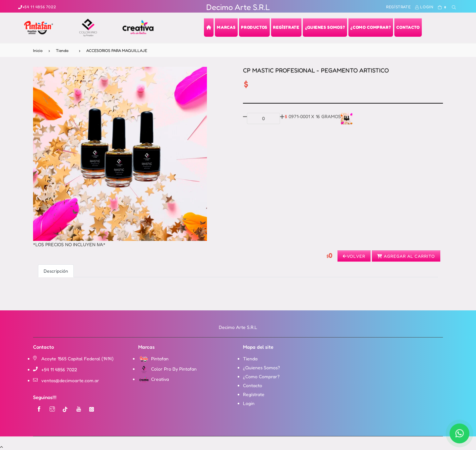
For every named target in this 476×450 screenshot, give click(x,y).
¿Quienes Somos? (261, 367)
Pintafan (153, 359)
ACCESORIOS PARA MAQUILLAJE (117, 50)
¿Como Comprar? (261, 376)
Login (424, 7)
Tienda (62, 50)
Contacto (253, 385)
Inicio (38, 50)
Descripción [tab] (56, 271)
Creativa (154, 379)
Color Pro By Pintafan (167, 369)
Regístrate (398, 7)
